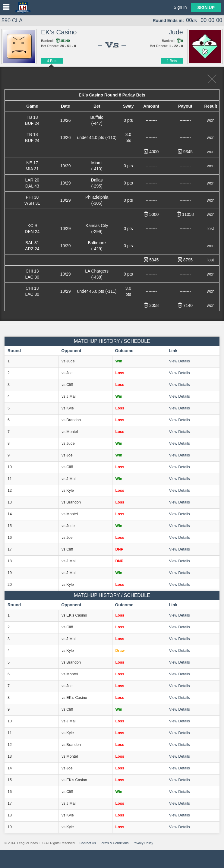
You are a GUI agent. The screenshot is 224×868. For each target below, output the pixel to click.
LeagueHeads (23, 8)
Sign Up (206, 8)
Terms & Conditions (114, 843)
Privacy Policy (143, 843)
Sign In (180, 7)
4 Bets (52, 61)
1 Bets (172, 61)
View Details (180, 361)
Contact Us (88, 843)
